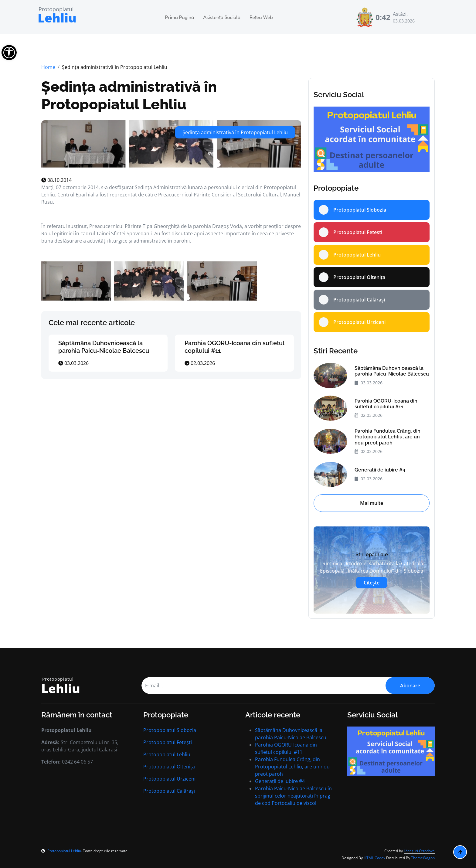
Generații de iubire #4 (380, 470)
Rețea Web (261, 17)
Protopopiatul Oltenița (169, 767)
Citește (372, 583)
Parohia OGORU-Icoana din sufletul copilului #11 (386, 404)
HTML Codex (374, 858)
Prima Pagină (180, 17)
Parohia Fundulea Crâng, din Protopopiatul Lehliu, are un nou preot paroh (388, 437)
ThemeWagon (423, 858)
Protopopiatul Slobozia (170, 730)
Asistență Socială (222, 17)
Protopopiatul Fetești (168, 742)
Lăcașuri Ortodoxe (419, 851)
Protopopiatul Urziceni (169, 779)
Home (48, 67)
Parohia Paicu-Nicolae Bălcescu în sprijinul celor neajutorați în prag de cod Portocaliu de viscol (293, 796)
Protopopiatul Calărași (169, 791)
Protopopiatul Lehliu (167, 754)
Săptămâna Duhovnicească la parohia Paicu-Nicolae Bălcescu (104, 347)
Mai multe (372, 503)
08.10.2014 (56, 180)
